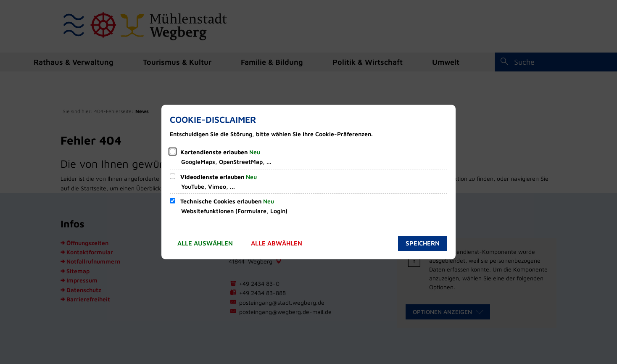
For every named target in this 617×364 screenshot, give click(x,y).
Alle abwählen (277, 243)
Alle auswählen (205, 243)
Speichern (423, 243)
